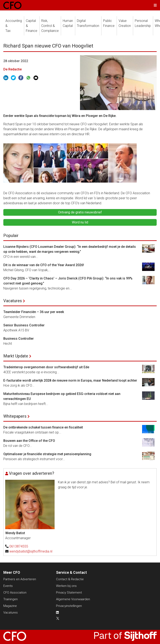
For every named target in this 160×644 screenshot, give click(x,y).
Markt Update (16, 356)
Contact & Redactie (70, 579)
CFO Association (15, 593)
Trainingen (11, 599)
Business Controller (19, 339)
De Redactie (12, 69)
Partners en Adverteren (20, 579)
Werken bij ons (66, 586)
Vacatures (13, 301)
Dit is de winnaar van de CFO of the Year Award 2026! (44, 265)
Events (8, 586)
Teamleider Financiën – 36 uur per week (34, 312)
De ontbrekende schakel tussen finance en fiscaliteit (43, 427)
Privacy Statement (69, 593)
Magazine (10, 606)
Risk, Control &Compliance (50, 26)
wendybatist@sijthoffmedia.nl (31, 551)
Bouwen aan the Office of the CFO (29, 441)
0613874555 (19, 546)
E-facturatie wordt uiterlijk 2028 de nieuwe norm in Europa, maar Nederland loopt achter (70, 380)
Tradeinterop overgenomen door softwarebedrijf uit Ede (46, 367)
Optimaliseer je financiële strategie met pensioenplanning (47, 454)
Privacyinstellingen (69, 606)
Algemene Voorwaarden (73, 599)
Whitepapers (15, 416)
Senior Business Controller (24, 325)
